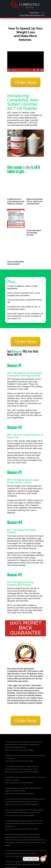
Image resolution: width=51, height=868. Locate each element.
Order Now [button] (26, 82)
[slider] (23, 70)
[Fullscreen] (42, 70)
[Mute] (34, 70)
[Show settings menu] (38, 70)
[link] (25, 8)
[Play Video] (9, 70)
